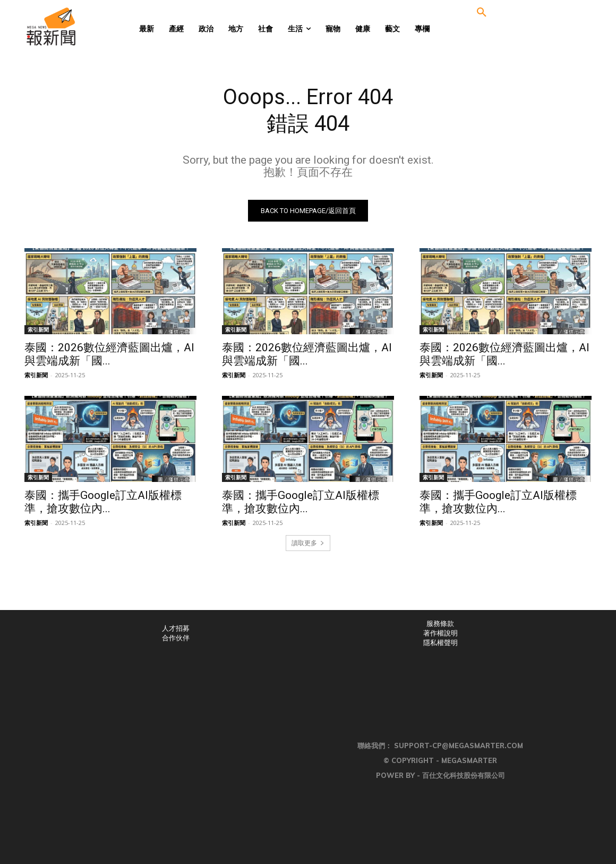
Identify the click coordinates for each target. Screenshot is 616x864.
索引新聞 (38, 329)
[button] (482, 13)
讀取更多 (308, 543)
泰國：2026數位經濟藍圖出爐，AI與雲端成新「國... (109, 354)
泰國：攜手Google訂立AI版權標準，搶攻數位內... (103, 502)
